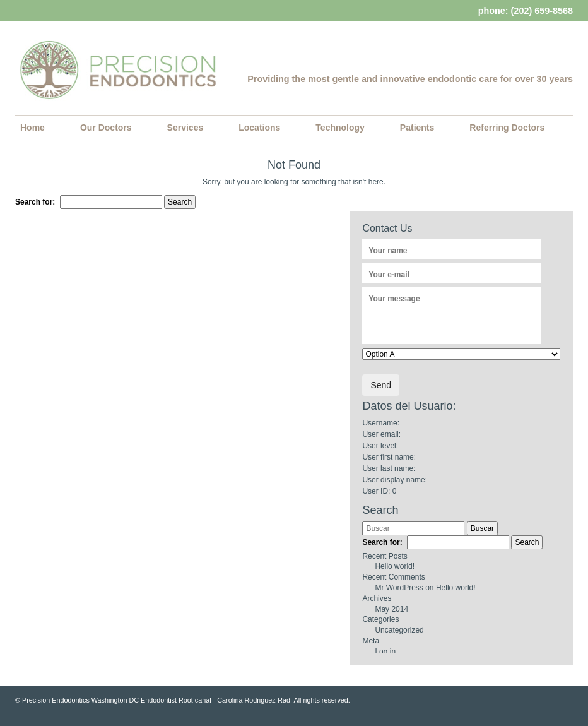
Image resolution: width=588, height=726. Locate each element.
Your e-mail (389, 275)
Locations (259, 128)
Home (32, 128)
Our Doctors (106, 128)
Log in (385, 652)
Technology (340, 128)
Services (185, 128)
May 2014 (391, 609)
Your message (394, 299)
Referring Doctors (507, 128)
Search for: (35, 202)
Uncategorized (399, 630)
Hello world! (395, 566)
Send (381, 385)
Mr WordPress (399, 588)
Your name (388, 251)
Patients (417, 128)
